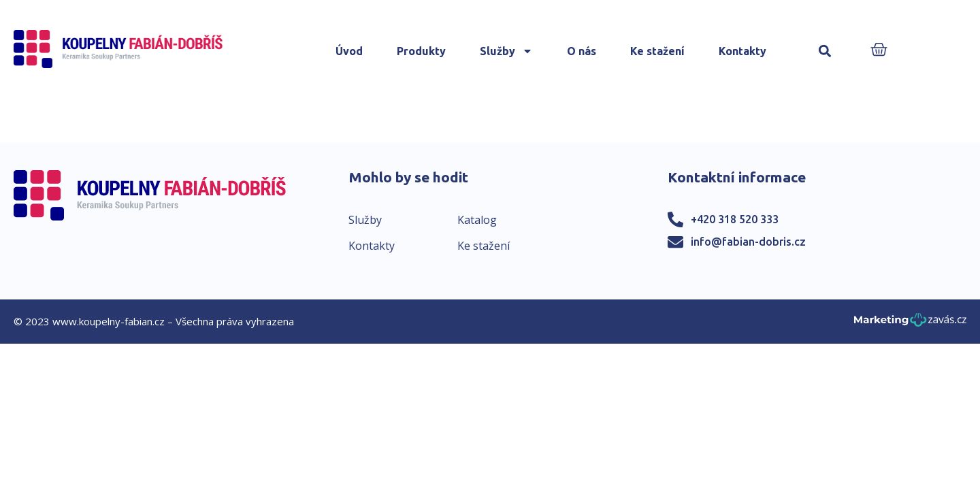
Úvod (349, 51)
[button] (825, 51)
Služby (506, 51)
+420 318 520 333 (735, 219)
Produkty (421, 51)
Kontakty (742, 51)
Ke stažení (657, 51)
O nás (582, 51)
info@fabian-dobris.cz (748, 242)
